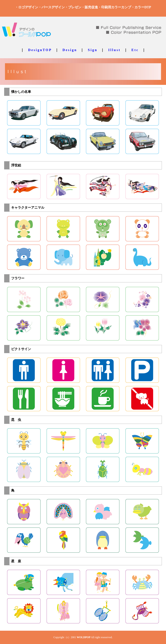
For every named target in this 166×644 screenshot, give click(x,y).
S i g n (92, 50)
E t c (135, 50)
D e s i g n (69, 50)
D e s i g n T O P (39, 50)
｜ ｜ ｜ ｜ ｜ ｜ (83, 50)
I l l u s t (114, 50)
